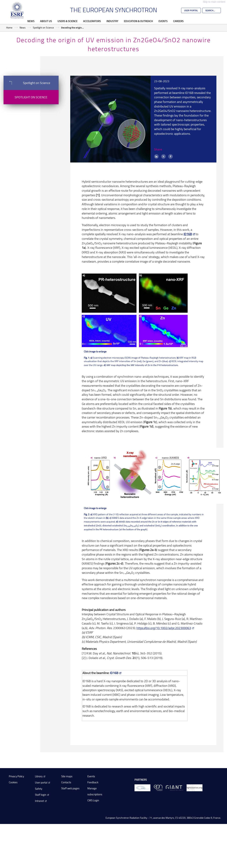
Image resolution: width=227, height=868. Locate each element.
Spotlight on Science (43, 27)
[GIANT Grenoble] (174, 788)
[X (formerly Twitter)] (163, 156)
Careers (178, 21)
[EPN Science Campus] (158, 788)
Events (163, 21)
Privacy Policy (16, 776)
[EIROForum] (142, 788)
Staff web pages (70, 788)
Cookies (13, 782)
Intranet (39, 801)
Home (9, 27)
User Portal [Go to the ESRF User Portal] (191, 10)
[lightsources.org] (195, 788)
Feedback (93, 782)
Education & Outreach (138, 21)
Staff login (41, 795)
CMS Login (93, 800)
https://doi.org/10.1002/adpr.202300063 (164, 628)
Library (39, 776)
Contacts (66, 782)
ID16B (188, 234)
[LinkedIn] (156, 156)
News (31, 21)
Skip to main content (214, 2)
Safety (39, 789)
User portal (41, 783)
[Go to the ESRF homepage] (17, 10)
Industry (112, 21)
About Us (46, 21)
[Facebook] (171, 156)
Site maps (67, 776)
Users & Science (68, 21)
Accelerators (92, 21)
